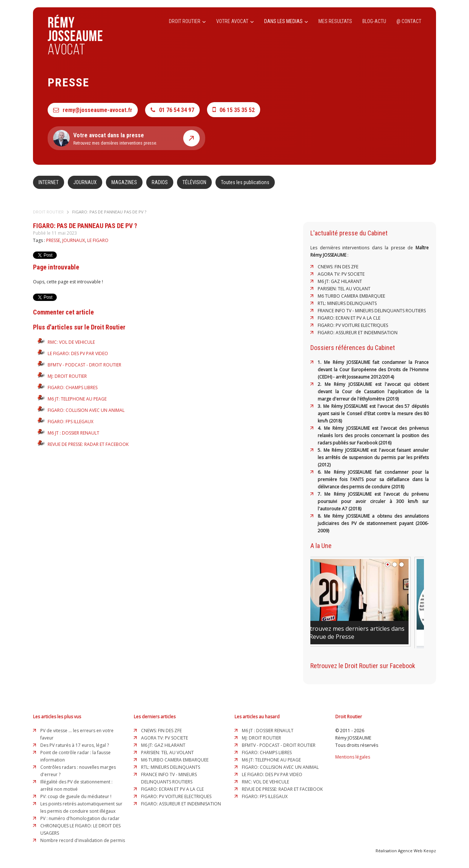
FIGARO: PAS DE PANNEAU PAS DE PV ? (109, 212)
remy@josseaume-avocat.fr (93, 110)
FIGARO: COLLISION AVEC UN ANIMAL (86, 410)
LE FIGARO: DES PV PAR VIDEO (78, 353)
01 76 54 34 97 (172, 110)
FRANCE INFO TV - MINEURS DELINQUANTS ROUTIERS (372, 311)
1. (321, 362)
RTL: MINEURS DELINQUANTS (347, 303)
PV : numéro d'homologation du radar (80, 818)
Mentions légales (353, 757)
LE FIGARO (98, 240)
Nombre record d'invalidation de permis (83, 840)
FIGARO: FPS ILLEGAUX (71, 422)
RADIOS (160, 182)
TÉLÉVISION (194, 182)
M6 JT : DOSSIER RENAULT (73, 433)
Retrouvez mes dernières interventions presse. (126, 138)
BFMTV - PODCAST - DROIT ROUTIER (84, 365)
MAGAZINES (124, 182)
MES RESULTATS (335, 21)
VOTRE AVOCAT (235, 21)
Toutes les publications (245, 182)
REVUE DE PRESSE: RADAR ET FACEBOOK (88, 444)
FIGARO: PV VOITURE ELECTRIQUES (353, 325)
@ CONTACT (409, 21)
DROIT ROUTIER (187, 21)
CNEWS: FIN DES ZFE (338, 267)
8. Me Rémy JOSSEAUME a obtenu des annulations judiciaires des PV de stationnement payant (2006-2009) (373, 523)
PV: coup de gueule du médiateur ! (76, 796)
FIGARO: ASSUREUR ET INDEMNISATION (358, 333)
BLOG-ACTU (374, 21)
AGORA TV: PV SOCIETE (341, 274)
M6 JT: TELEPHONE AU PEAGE (77, 399)
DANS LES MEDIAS (286, 21)
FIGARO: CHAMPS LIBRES (73, 388)
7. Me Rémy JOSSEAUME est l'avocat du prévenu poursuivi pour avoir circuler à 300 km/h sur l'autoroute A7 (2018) (373, 501)
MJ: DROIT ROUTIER (67, 376)
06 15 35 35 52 (234, 110)
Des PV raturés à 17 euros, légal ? (75, 745)
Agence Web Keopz (417, 851)
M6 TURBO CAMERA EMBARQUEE (351, 296)
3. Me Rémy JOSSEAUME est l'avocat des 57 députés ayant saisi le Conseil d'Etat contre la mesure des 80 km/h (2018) (373, 413)
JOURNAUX (85, 182)
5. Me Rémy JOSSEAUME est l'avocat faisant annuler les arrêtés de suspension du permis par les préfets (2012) (373, 457)
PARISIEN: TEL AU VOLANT (344, 289)
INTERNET (49, 182)
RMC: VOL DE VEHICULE (71, 342)
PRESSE (53, 240)
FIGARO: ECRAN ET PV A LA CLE (349, 318)
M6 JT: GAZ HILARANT (340, 281)
